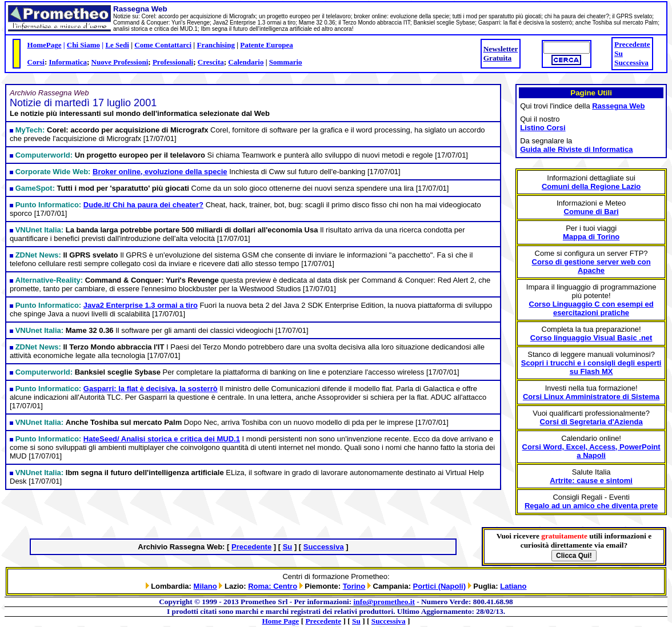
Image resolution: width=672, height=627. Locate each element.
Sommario (286, 62)
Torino (354, 586)
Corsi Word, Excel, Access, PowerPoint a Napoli (591, 451)
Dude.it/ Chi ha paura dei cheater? (143, 205)
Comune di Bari (591, 212)
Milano (205, 586)
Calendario (246, 62)
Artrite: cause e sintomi (591, 481)
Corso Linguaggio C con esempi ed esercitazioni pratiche (591, 308)
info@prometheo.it (384, 602)
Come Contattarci (163, 45)
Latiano (513, 586)
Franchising (215, 45)
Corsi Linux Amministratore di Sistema (591, 397)
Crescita (211, 62)
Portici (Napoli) (439, 586)
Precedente (632, 44)
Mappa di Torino (591, 237)
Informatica (67, 62)
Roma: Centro (273, 586)
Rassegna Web (618, 106)
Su (619, 53)
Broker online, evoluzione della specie (160, 172)
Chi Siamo (83, 45)
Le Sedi (117, 45)
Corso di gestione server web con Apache (591, 266)
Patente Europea (267, 45)
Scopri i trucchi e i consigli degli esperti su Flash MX (591, 367)
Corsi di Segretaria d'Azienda (591, 422)
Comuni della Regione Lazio (591, 186)
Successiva (631, 63)
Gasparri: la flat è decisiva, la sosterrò (151, 389)
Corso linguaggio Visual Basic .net (591, 338)
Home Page (281, 621)
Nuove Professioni (120, 62)
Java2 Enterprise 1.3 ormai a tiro (141, 305)
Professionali (173, 62)
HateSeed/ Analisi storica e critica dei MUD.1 (162, 439)
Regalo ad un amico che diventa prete (591, 506)
